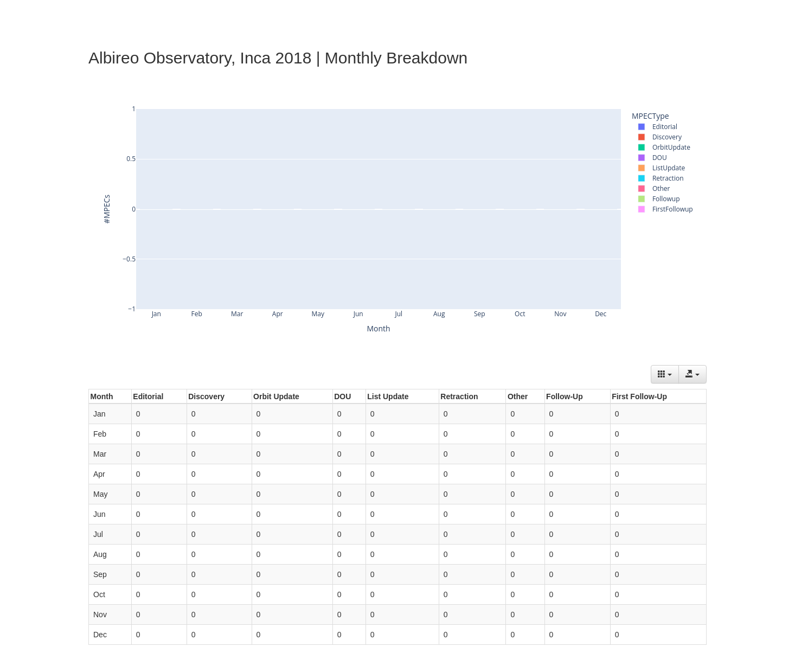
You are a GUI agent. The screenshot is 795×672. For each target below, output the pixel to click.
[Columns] (665, 374)
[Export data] (693, 374)
